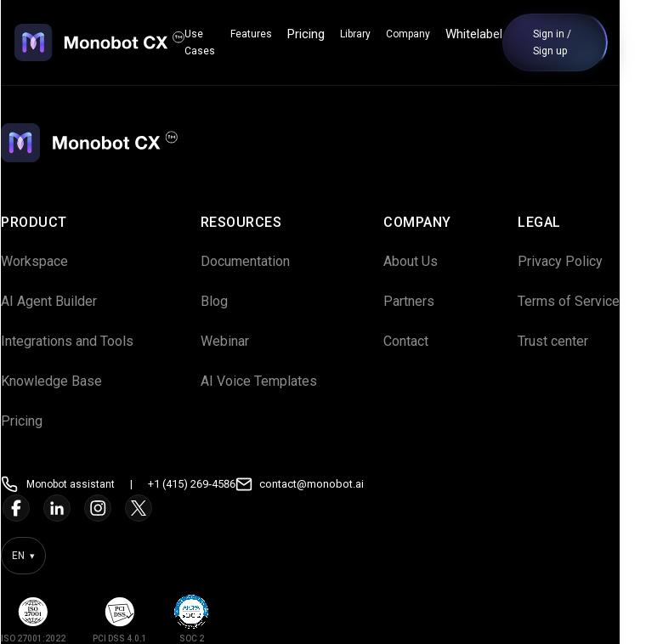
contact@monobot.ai (324, 484)
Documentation (258, 261)
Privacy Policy (573, 261)
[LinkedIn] (70, 508)
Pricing (319, 34)
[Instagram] (110, 508)
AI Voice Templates (272, 381)
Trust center (566, 341)
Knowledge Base (64, 381)
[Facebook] (29, 508)
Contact (419, 341)
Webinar (238, 341)
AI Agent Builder (62, 301)
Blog (227, 301)
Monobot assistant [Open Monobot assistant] (83, 484)
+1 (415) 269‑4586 (204, 484)
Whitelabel (487, 34)
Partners (422, 301)
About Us (423, 261)
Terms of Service (581, 301)
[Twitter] (151, 508)
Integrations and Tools (80, 341)
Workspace (47, 261)
